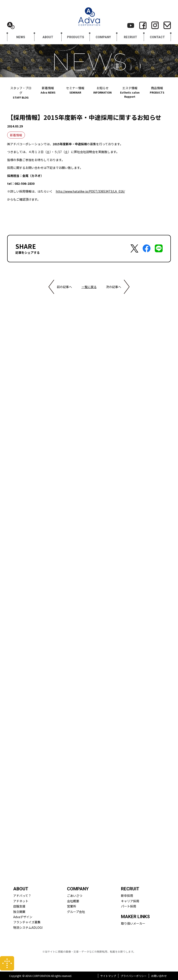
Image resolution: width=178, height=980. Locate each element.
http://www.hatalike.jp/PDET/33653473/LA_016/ (90, 191)
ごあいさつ (75, 896)
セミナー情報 (75, 90)
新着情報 (48, 90)
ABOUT (48, 37)
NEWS (21, 37)
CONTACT (157, 37)
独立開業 (19, 912)
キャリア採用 (130, 901)
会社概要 (73, 901)
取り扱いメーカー (133, 923)
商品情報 (157, 90)
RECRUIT (130, 37)
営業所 (72, 906)
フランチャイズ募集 (27, 922)
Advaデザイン (23, 917)
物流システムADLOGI (28, 927)
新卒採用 (127, 896)
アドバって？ (22, 896)
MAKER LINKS (135, 917)
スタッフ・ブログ (21, 93)
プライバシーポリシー (134, 976)
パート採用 (129, 906)
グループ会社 (76, 912)
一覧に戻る (89, 287)
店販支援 (19, 906)
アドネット (21, 901)
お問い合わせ (159, 976)
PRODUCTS (76, 37)
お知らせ (103, 90)
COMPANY (103, 37)
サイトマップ (108, 976)
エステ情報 (130, 92)
